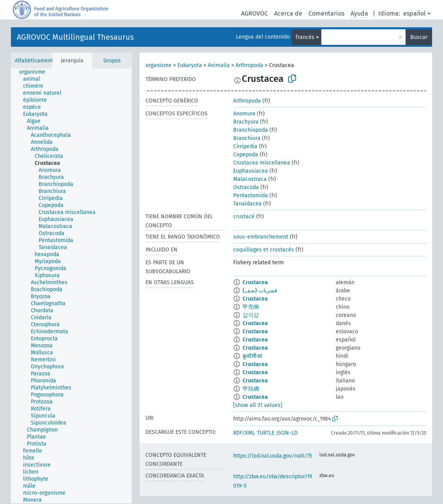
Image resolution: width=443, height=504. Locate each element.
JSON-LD (287, 433)
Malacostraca (250, 179)
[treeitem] (35, 72)
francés (305, 37)
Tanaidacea (247, 204)
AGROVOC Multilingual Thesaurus (75, 37)
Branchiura (247, 138)
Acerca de (288, 13)
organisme (159, 65)
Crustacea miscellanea (262, 163)
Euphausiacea (251, 171)
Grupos (112, 61)
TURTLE (266, 433)
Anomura (244, 114)
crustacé (244, 217)
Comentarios (326, 13)
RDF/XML (244, 433)
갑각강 (251, 315)
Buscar (419, 37)
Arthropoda (249, 65)
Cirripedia (245, 146)
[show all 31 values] (258, 405)
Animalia (219, 65)
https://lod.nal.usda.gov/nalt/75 (273, 456)
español (415, 13)
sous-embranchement (261, 237)
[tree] (71, 286)
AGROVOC (254, 13)
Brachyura (246, 122)
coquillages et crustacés (264, 250)
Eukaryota (190, 65)
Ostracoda (246, 187)
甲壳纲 (251, 307)
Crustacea (255, 282)
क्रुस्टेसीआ (252, 356)
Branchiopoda (251, 130)
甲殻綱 (251, 389)
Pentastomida (251, 195)
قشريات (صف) (260, 291)
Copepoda (246, 155)
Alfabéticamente (35, 61)
